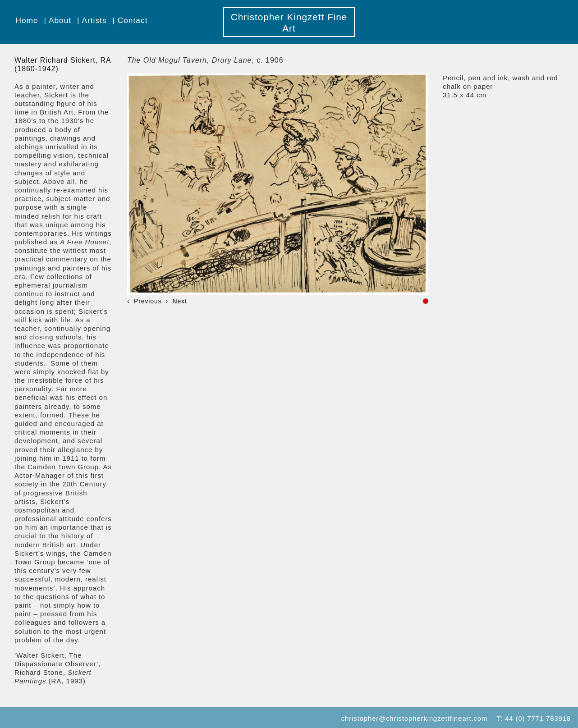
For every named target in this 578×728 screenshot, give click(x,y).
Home (27, 20)
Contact (133, 20)
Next (179, 301)
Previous (148, 301)
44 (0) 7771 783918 (538, 719)
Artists (94, 20)
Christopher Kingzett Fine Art (289, 23)
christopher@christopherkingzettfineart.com (414, 719)
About (60, 20)
